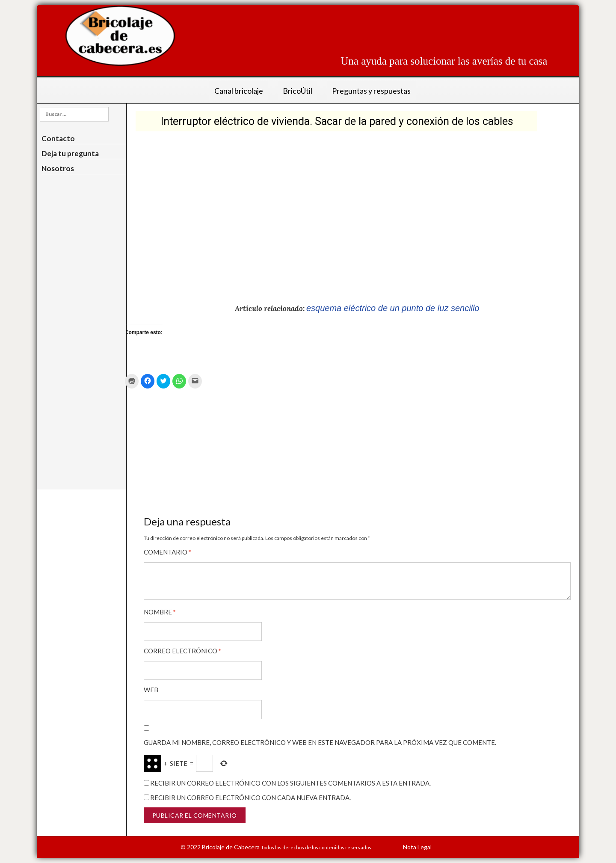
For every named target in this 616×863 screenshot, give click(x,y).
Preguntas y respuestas (371, 91)
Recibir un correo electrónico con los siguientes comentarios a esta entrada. (290, 783)
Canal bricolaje (239, 91)
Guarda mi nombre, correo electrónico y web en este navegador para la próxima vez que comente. (320, 742)
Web (151, 690)
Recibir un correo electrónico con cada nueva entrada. (250, 797)
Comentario (167, 552)
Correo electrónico (182, 650)
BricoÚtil (298, 91)
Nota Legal (417, 846)
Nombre (160, 611)
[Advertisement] (391, 24)
